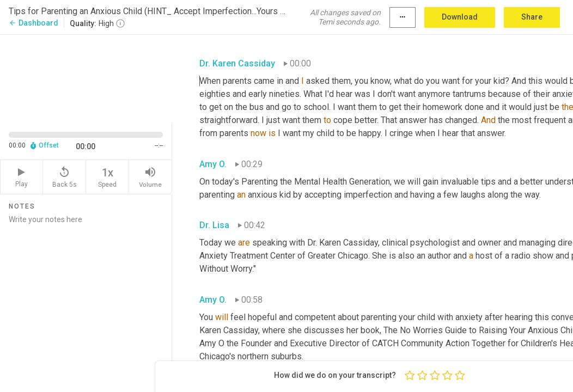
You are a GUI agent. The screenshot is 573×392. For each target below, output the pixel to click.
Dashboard (33, 23)
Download (460, 17)
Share (532, 17)
